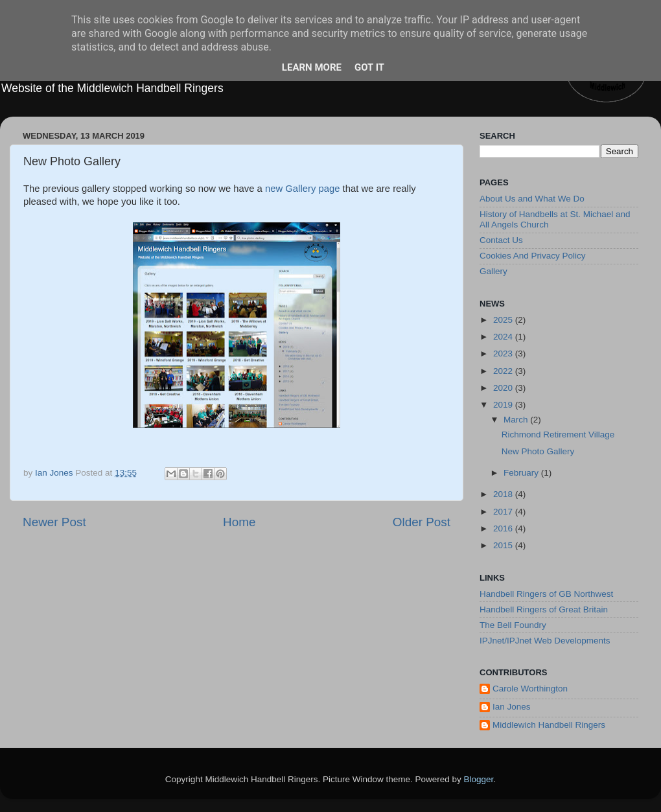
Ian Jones (512, 707)
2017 (504, 512)
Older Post (422, 522)
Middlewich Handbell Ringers (549, 725)
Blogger (479, 779)
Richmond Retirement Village (558, 435)
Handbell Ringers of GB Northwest (546, 594)
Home (239, 522)
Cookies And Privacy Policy (533, 256)
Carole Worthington (530, 689)
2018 (504, 494)
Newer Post (54, 522)
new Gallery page (303, 189)
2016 (504, 528)
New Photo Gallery (538, 451)
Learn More (312, 67)
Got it (369, 67)
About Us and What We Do (532, 199)
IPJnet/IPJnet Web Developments (545, 641)
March (517, 420)
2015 (504, 545)
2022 (504, 371)
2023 (504, 354)
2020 (504, 388)
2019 (504, 405)
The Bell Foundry (513, 625)
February (522, 473)
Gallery (493, 271)
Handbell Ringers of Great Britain (544, 609)
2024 (504, 337)
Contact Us (501, 240)
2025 (504, 320)
